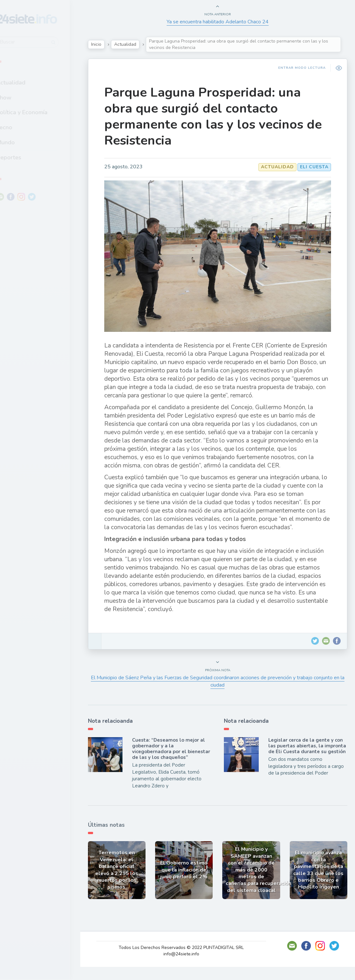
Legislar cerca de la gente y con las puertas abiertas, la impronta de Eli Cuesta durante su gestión (307, 759)
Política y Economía (38, 111)
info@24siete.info (185, 967)
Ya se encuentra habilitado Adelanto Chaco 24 (221, 22)
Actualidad (27, 81)
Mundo (22, 141)
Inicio (104, 44)
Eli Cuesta (312, 167)
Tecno (21, 126)
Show (20, 96)
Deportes (25, 155)
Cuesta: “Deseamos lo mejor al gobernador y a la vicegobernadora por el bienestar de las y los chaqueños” (175, 761)
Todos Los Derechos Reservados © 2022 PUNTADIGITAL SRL (185, 961)
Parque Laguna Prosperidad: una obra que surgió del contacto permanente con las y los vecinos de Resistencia (212, 116)
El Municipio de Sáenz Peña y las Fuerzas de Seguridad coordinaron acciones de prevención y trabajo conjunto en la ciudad (221, 691)
